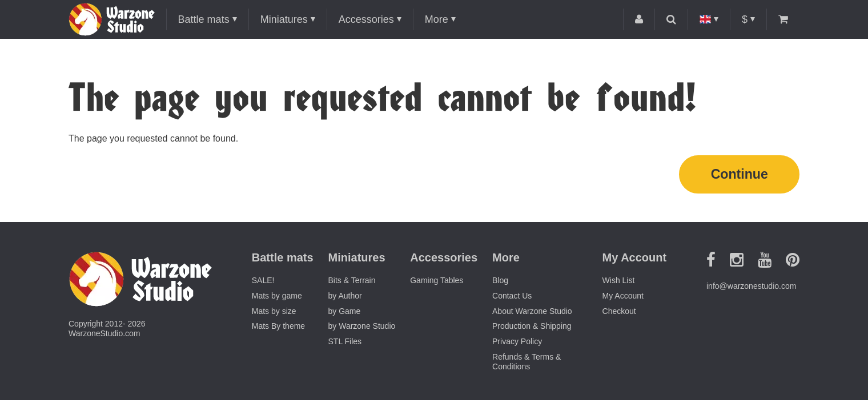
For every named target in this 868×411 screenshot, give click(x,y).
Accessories (366, 19)
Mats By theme (278, 328)
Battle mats (204, 19)
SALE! (263, 282)
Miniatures (284, 19)
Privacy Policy (517, 343)
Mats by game (277, 297)
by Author (345, 297)
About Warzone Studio (532, 313)
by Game (345, 313)
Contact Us (512, 297)
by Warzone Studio (362, 328)
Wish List (619, 282)
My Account (623, 297)
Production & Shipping (532, 328)
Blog (500, 282)
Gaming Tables (437, 282)
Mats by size (274, 313)
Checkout (619, 313)
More (437, 19)
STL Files (345, 343)
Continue (740, 175)
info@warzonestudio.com (751, 288)
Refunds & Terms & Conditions (527, 363)
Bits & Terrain (352, 282)
